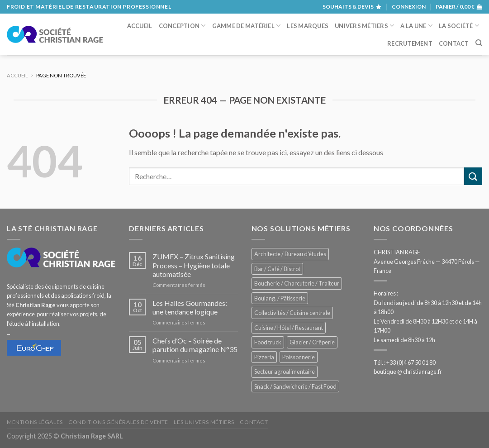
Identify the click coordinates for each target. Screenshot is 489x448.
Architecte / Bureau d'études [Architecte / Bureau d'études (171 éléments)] (290, 254)
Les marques (308, 26)
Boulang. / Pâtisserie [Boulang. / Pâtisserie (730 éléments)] (280, 298)
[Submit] (473, 176)
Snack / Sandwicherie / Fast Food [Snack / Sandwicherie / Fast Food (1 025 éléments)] (295, 386)
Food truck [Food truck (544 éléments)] (268, 342)
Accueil (140, 26)
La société (459, 26)
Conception (182, 26)
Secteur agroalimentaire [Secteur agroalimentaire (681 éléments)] (285, 372)
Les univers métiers (204, 422)
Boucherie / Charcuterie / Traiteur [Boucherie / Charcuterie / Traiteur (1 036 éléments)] (297, 283)
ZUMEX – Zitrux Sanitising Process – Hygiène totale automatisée (194, 265)
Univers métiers (364, 26)
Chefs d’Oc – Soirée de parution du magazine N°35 (195, 345)
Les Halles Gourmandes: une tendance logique (190, 307)
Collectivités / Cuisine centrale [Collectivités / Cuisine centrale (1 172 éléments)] (292, 313)
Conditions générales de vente (118, 422)
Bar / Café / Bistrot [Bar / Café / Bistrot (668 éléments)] (277, 269)
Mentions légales (35, 422)
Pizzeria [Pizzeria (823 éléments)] (264, 357)
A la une (416, 26)
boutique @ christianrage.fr (408, 372)
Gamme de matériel (247, 26)
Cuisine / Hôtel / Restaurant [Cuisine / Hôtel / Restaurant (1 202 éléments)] (289, 328)
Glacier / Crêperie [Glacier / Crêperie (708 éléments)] (312, 342)
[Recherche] (479, 43)
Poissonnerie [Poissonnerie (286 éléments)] (299, 357)
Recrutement (410, 43)
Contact (454, 43)
